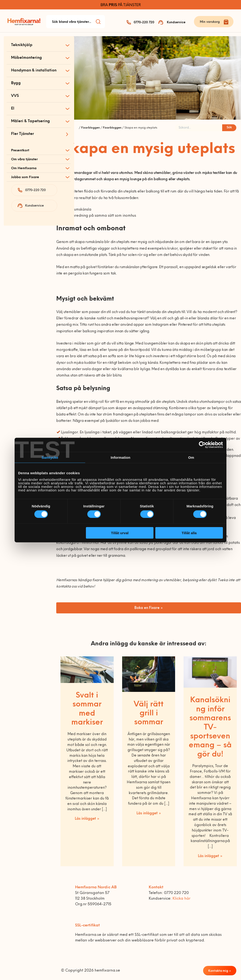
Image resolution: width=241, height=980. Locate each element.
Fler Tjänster (22, 134)
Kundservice (176, 22)
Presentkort (20, 151)
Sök (229, 127)
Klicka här (181, 899)
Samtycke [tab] (50, 457)
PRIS (113, 5)
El (13, 109)
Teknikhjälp (22, 45)
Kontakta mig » (220, 971)
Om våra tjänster (24, 159)
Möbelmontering (26, 58)
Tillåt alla (189, 533)
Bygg (16, 83)
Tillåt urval (120, 533)
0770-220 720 (144, 22)
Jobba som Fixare (25, 177)
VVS (15, 96)
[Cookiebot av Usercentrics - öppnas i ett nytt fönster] (202, 445)
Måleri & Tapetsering (30, 121)
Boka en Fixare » (149, 608)
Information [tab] (120, 457)
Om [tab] (191, 457)
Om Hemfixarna (24, 168)
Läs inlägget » (87, 819)
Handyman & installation (34, 71)
